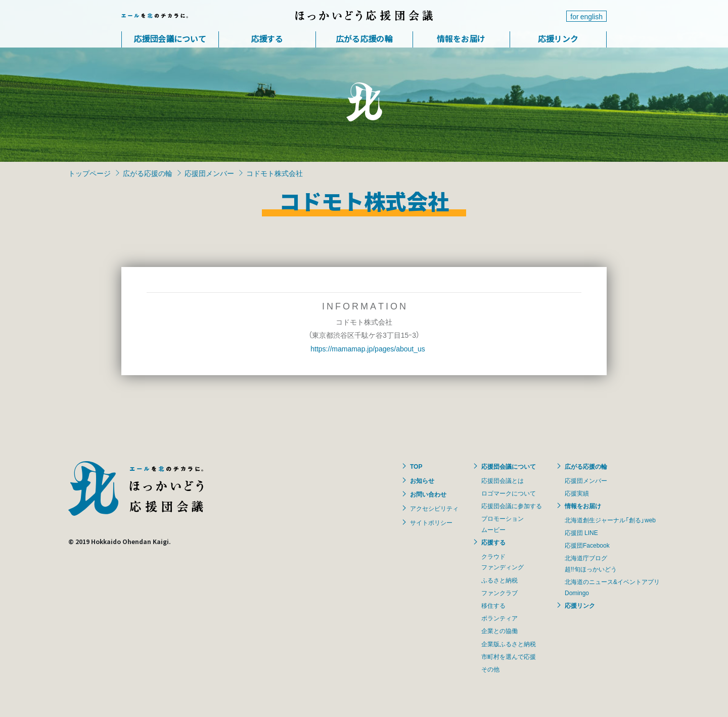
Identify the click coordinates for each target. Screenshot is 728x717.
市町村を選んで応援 (509, 656)
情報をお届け (461, 38)
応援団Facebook (587, 545)
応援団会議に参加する (512, 506)
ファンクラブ (499, 593)
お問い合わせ (428, 494)
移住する (493, 605)
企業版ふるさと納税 (509, 644)
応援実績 (577, 493)
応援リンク (558, 38)
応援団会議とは (503, 480)
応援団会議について (170, 38)
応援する (267, 38)
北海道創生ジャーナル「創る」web (610, 520)
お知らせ (422, 480)
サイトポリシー (431, 522)
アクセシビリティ (434, 508)
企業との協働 (499, 631)
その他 (490, 669)
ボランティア (499, 618)
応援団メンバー (209, 173)
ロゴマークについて (509, 493)
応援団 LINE (581, 532)
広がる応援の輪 (364, 38)
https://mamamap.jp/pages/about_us (368, 348)
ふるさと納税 (499, 580)
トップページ (89, 173)
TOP (416, 466)
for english (586, 16)
